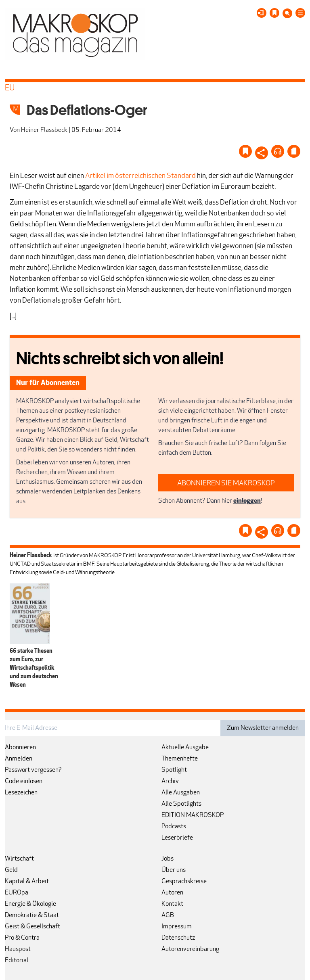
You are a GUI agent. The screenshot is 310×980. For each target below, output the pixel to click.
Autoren (172, 893)
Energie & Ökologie (30, 904)
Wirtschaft (19, 859)
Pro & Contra (22, 938)
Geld (11, 870)
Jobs (168, 859)
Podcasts (174, 827)
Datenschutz (178, 938)
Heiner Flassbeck (44, 130)
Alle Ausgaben (181, 793)
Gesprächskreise (184, 882)
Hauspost (18, 949)
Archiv (170, 781)
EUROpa (17, 893)
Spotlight (174, 770)
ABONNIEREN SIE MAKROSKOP (226, 484)
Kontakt (172, 904)
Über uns (174, 870)
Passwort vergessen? (33, 770)
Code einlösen (24, 781)
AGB (168, 915)
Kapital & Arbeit (27, 882)
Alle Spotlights (181, 804)
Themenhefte (180, 759)
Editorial (17, 961)
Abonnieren (20, 748)
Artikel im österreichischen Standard (140, 176)
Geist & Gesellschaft (32, 927)
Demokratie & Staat (32, 915)
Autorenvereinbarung (190, 949)
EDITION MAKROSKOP (193, 815)
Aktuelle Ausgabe (185, 748)
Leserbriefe (177, 838)
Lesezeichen (21, 793)
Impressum (177, 927)
